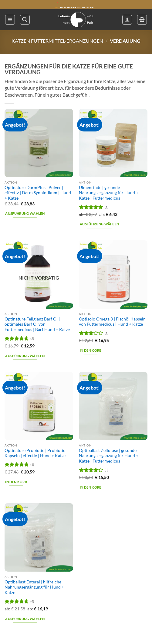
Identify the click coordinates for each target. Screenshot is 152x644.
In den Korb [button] (91, 350)
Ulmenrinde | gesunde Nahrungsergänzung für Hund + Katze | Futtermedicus (109, 193)
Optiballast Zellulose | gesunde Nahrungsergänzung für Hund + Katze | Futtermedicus (109, 456)
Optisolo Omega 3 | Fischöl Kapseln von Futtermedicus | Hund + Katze (112, 322)
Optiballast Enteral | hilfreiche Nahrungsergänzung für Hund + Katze (34, 587)
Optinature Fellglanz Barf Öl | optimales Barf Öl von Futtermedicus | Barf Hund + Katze (37, 324)
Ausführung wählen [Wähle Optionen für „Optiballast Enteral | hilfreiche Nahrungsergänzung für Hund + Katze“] (25, 619)
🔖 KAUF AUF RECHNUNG (77, 5)
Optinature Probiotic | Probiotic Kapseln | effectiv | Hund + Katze (35, 453)
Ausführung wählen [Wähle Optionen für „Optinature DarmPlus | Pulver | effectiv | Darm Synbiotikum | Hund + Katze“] (25, 214)
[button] (10, 20)
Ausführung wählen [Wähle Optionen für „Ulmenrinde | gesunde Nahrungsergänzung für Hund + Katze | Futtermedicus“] (100, 224)
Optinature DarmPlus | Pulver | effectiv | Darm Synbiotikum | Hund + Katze (38, 193)
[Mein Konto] (127, 20)
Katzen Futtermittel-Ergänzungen (57, 41)
